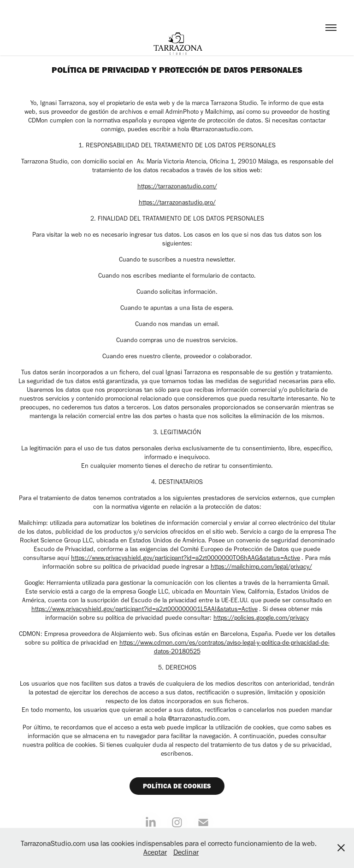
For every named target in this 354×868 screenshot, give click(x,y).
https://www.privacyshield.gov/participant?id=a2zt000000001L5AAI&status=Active (145, 609)
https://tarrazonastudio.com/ (177, 186)
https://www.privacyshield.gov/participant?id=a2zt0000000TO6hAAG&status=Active (186, 558)
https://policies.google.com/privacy (261, 618)
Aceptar (155, 852)
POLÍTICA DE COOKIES (177, 786)
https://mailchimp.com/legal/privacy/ (261, 567)
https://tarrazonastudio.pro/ (177, 202)
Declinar (186, 852)
